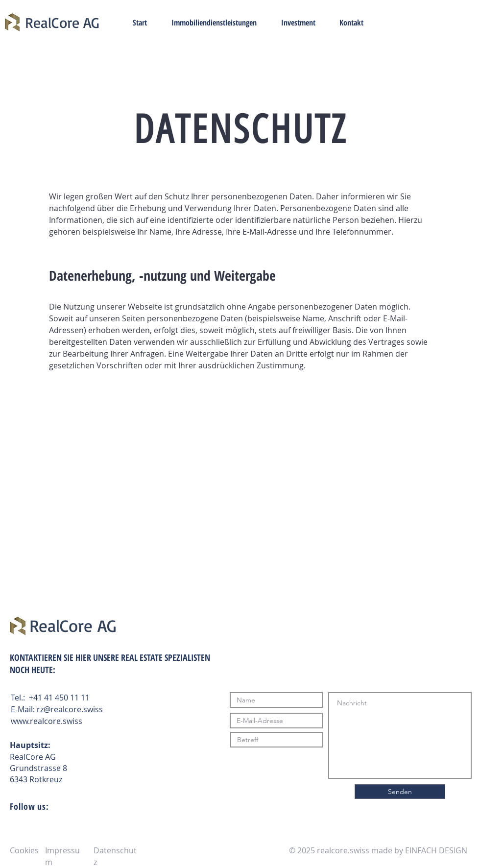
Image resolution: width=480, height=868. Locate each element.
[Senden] (400, 792)
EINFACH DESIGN (436, 850)
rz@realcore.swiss (70, 709)
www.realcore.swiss (47, 721)
